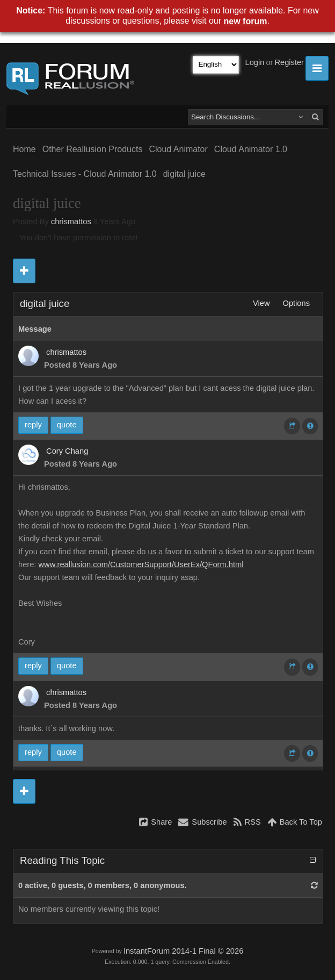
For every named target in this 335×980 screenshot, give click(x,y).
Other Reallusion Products (93, 149)
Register (289, 62)
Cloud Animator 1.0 (251, 149)
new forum (246, 21)
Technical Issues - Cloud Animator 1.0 (85, 174)
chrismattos (71, 221)
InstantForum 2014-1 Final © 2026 (183, 951)
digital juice (184, 174)
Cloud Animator (178, 149)
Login (255, 62)
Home (24, 149)
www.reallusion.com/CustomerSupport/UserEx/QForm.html (141, 564)
